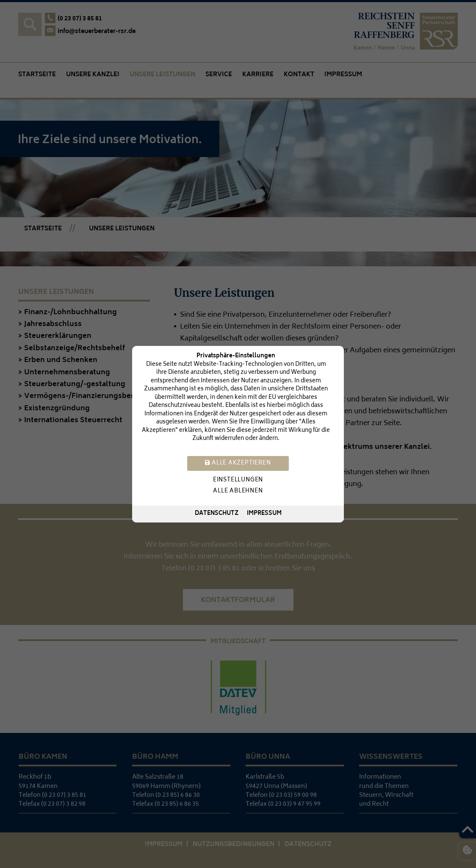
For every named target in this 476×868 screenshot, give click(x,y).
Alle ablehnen (238, 491)
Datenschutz (217, 514)
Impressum (264, 514)
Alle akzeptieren (238, 463)
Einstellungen (238, 480)
